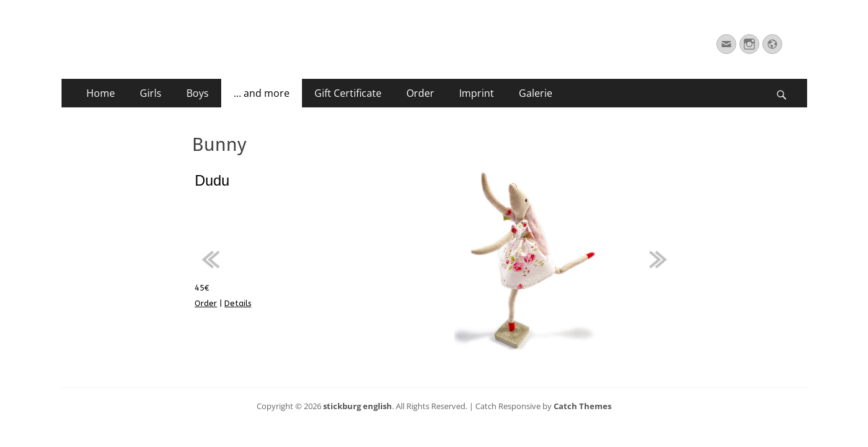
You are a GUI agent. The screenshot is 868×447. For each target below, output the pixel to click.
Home (101, 93)
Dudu (212, 181)
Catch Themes (582, 406)
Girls (151, 93)
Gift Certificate (348, 93)
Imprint (477, 93)
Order (420, 93)
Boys (198, 93)
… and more (262, 93)
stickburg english (358, 406)
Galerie (536, 93)
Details (238, 303)
